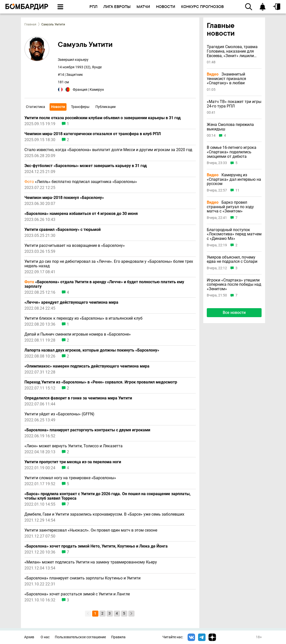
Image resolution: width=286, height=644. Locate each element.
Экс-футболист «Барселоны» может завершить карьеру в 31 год (86, 166)
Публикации (106, 107)
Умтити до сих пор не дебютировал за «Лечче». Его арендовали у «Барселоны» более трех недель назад (109, 264)
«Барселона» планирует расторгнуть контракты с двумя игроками (87, 430)
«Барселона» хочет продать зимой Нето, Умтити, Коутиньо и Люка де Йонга (96, 546)
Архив (29, 637)
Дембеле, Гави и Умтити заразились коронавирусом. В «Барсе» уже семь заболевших (104, 514)
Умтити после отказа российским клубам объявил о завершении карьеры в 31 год (103, 118)
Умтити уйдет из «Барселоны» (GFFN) (59, 414)
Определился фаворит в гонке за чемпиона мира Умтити (78, 398)
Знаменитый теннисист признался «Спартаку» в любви (226, 79)
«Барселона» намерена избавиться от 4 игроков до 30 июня (81, 214)
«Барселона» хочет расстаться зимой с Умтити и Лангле (77, 594)
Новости (58, 107)
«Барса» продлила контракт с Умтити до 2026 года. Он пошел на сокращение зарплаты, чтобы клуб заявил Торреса (107, 496)
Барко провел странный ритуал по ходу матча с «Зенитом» (230, 207)
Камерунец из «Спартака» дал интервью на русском (234, 179)
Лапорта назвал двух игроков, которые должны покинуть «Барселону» (92, 350)
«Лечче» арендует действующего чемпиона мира (71, 302)
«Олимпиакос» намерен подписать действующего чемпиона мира (87, 366)
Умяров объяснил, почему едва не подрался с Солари (232, 259)
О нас (45, 637)
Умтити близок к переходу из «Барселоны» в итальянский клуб (83, 318)
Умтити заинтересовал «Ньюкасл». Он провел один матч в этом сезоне (91, 530)
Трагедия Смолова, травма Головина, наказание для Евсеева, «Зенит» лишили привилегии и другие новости (234, 51)
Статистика (36, 107)
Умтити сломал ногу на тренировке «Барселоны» (70, 478)
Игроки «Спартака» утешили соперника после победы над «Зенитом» (234, 285)
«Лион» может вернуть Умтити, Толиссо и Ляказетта (73, 446)
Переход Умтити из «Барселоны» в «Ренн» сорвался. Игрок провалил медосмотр (101, 382)
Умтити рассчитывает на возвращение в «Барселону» (75, 246)
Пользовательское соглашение (80, 637)
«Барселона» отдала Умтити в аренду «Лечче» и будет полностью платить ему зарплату (104, 284)
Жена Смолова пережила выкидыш (230, 127)
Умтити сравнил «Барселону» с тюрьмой (63, 230)
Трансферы (80, 107)
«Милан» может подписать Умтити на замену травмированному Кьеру (91, 562)
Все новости (234, 313)
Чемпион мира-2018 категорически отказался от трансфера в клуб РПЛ (93, 134)
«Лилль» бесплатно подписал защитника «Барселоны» (81, 182)
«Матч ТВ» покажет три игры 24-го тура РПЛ (234, 104)
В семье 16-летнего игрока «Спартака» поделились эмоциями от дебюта (232, 152)
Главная (30, 24)
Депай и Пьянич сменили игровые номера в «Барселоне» (78, 334)
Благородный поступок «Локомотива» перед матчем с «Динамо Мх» (234, 234)
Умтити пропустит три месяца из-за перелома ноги (73, 462)
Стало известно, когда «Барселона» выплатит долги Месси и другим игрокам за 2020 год (108, 150)
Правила (118, 637)
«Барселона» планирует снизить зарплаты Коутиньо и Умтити (82, 578)
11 (237, 190)
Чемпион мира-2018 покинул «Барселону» (64, 198)
